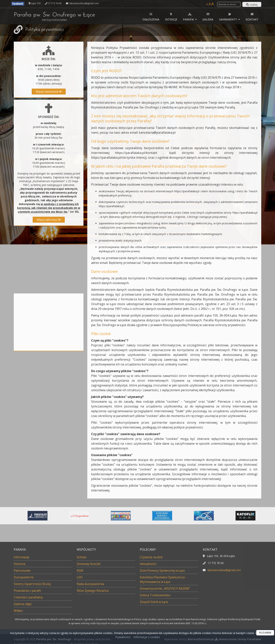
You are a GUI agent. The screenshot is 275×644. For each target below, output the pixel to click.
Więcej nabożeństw (49, 92)
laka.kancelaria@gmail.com (84, 3)
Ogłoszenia (151, 17)
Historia (19, 625)
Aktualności (148, 625)
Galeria (208, 17)
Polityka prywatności (44, 30)
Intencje (171, 17)
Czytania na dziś (151, 618)
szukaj (252, 4)
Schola (81, 618)
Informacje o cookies (147, 637)
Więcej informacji (49, 220)
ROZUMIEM (265, 633)
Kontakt (252, 17)
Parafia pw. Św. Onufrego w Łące (54, 17)
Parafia (189, 17)
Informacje (21, 618)
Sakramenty (228, 17)
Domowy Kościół (89, 625)
